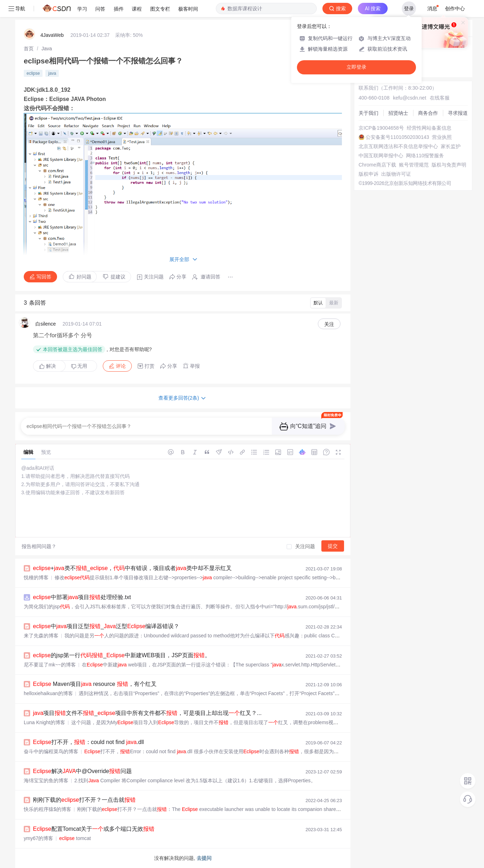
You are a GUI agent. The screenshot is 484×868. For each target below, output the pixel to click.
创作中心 (455, 9)
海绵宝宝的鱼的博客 (46, 780)
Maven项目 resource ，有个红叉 (95, 684)
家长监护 (451, 146)
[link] (29, 49)
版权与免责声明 (449, 165)
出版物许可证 (396, 174)
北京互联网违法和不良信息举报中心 (398, 146)
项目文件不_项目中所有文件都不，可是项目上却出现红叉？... (147, 713)
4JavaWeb (52, 35)
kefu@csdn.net (410, 98)
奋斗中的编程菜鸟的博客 (51, 751)
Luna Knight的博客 (44, 722)
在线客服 (440, 98)
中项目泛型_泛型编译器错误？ (106, 626)
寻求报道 (458, 113)
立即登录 (356, 67)
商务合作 (428, 113)
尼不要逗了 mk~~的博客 (50, 665)
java (52, 73)
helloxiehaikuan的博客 (48, 693)
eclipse (33, 73)
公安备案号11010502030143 (397, 137)
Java (47, 49)
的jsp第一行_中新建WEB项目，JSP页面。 (122, 655)
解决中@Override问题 (82, 771)
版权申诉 (368, 174)
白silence (46, 324)
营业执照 (442, 137)
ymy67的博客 (38, 838)
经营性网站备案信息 (429, 128)
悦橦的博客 (36, 577)
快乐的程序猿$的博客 (47, 809)
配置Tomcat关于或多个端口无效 (94, 829)
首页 (29, 49)
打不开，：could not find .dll (88, 742)
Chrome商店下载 (377, 165)
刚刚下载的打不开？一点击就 (84, 800)
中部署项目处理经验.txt (82, 597)
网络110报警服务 (425, 156)
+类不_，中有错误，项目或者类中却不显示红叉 (132, 568)
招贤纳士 (398, 113)
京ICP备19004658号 (381, 128)
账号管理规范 (414, 165)
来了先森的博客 (41, 636)
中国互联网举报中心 (381, 156)
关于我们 (368, 113)
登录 (409, 9)
